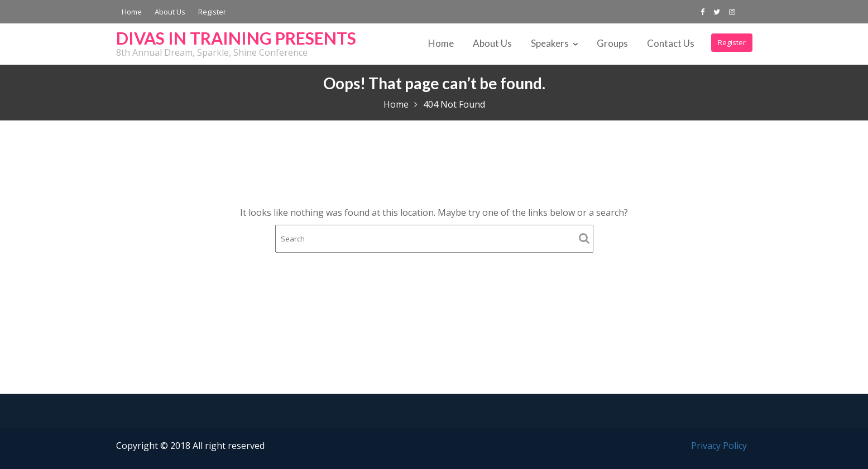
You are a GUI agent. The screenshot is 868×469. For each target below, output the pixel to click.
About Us (170, 12)
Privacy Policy (719, 446)
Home (132, 12)
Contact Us (671, 43)
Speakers (550, 43)
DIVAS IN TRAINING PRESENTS (236, 38)
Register (212, 12)
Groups (612, 43)
